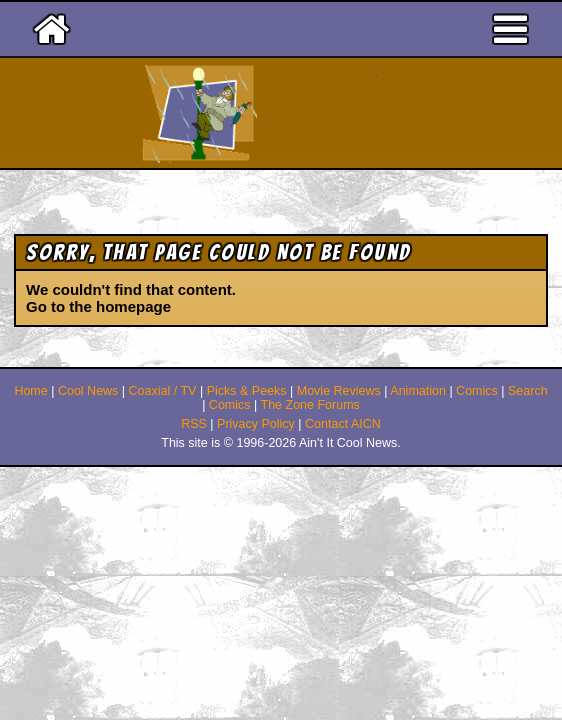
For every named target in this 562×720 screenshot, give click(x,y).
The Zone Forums (310, 405)
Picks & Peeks (247, 391)
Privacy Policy (256, 424)
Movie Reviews (339, 391)
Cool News (88, 391)
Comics (477, 391)
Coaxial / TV (163, 391)
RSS (194, 424)
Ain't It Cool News (317, 113)
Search (528, 391)
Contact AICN (343, 424)
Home (30, 391)
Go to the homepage (98, 306)
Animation (418, 391)
